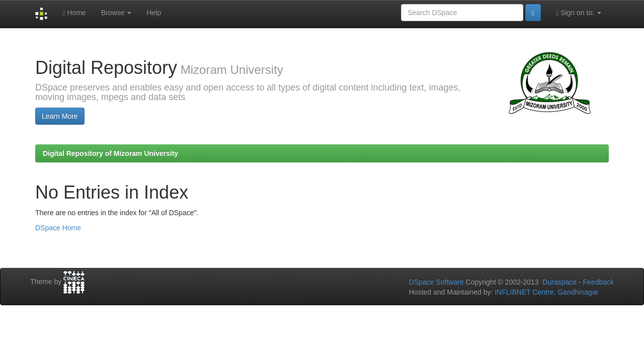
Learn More (60, 116)
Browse (116, 13)
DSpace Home (58, 228)
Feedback (598, 282)
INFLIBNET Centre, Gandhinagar (545, 292)
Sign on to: (579, 13)
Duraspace (559, 282)
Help (154, 13)
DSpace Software (436, 282)
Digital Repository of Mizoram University (110, 153)
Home (74, 13)
